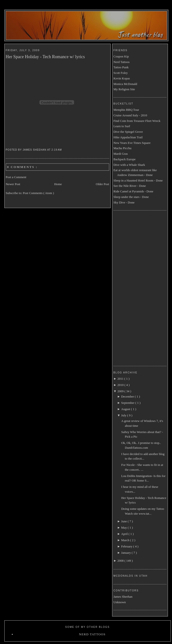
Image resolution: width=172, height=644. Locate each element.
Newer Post (13, 184)
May (124, 528)
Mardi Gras (121, 154)
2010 (121, 385)
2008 (121, 561)
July (124, 415)
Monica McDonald (125, 84)
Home (58, 184)
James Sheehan (123, 597)
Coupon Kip (121, 56)
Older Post (102, 184)
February (127, 546)
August (126, 409)
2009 (121, 391)
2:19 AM (57, 150)
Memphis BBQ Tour (126, 110)
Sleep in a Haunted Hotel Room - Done (138, 180)
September (128, 403)
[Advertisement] (133, 287)
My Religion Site (124, 89)
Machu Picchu (123, 148)
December (128, 396)
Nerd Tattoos (122, 62)
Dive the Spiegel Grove (128, 132)
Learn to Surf (122, 126)
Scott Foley (121, 73)
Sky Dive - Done (124, 202)
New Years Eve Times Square (132, 143)
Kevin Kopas (122, 78)
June (124, 521)
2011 (121, 379)
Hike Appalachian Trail (128, 137)
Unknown (120, 602)
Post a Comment (16, 177)
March (126, 540)
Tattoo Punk (121, 67)
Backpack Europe (125, 159)
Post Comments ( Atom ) (38, 193)
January (127, 553)
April (125, 534)
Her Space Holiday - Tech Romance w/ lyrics (45, 57)
